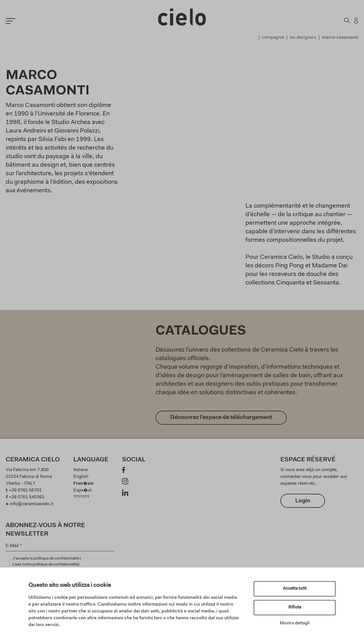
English (81, 477)
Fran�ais (83, 484)
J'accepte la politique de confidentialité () (47, 562)
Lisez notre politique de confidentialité (45, 565)
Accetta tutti (295, 589)
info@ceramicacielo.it (32, 504)
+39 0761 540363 (27, 497)
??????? (81, 497)
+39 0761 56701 (25, 490)
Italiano (81, 470)
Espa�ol (82, 490)
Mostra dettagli (295, 623)
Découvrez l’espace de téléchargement (221, 418)
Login (303, 501)
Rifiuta (295, 607)
